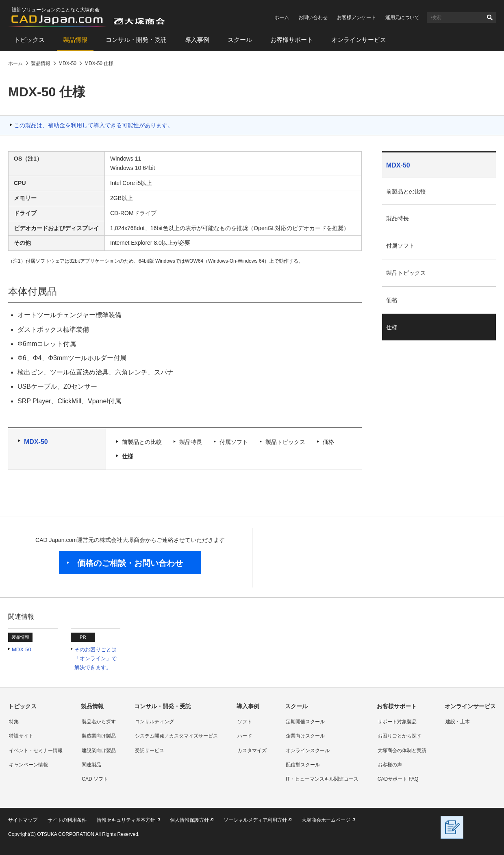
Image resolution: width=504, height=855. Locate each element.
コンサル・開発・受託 (136, 40)
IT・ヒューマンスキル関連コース (322, 779)
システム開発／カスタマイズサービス (176, 736)
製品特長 (191, 442)
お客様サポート (292, 40)
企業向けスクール (305, 736)
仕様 (128, 456)
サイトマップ (23, 820)
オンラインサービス (359, 40)
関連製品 (91, 765)
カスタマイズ (252, 751)
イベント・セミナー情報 (36, 751)
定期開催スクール (305, 722)
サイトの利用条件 (67, 820)
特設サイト (21, 736)
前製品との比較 (142, 442)
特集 (14, 722)
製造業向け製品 (99, 736)
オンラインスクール (308, 751)
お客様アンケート (356, 17)
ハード (245, 736)
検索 (490, 17)
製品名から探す (99, 722)
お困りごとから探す (400, 736)
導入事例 (197, 40)
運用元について (402, 17)
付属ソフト (234, 442)
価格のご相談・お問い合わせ (130, 563)
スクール (240, 40)
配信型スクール (303, 765)
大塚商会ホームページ (326, 820)
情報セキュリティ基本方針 (126, 820)
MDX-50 (36, 442)
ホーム (282, 17)
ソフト (245, 722)
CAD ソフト (95, 779)
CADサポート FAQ (398, 779)
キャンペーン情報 (28, 765)
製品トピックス (285, 442)
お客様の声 (390, 765)
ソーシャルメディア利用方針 (255, 820)
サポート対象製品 (397, 722)
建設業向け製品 (99, 751)
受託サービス (150, 751)
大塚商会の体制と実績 (402, 751)
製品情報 (75, 40)
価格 (328, 442)
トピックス (29, 40)
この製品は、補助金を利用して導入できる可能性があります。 (93, 125)
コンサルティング (154, 722)
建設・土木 (458, 722)
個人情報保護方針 (189, 820)
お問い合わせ (313, 17)
